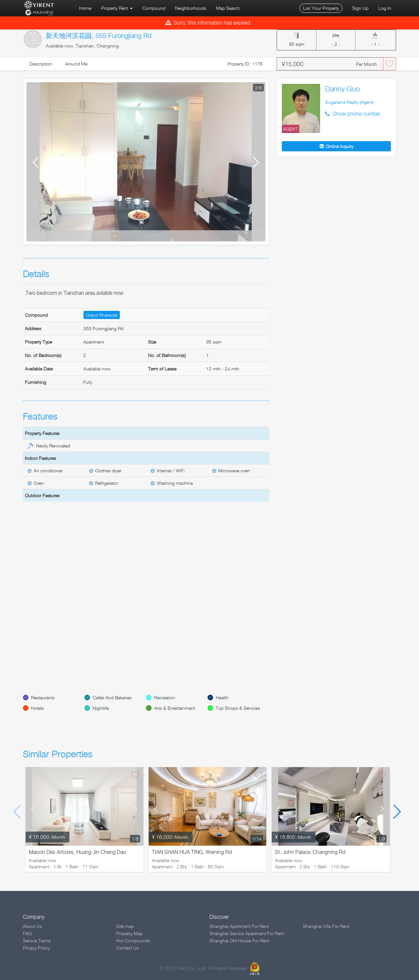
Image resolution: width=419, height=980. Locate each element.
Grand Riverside (102, 315)
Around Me (76, 64)
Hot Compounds (133, 941)
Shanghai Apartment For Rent (239, 926)
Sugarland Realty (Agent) (349, 102)
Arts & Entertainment (175, 708)
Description (41, 64)
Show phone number (357, 114)
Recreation (165, 697)
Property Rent (117, 8)
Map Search (228, 8)
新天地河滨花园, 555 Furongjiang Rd (99, 36)
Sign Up (360, 8)
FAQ (27, 933)
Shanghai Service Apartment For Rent (247, 933)
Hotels (37, 708)
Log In (385, 8)
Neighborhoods (191, 8)
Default (115, 236)
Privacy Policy (36, 948)
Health (222, 697)
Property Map (129, 933)
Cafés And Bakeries (112, 697)
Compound (154, 8)
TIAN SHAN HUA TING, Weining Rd (192, 852)
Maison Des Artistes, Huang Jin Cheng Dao (77, 852)
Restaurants (43, 697)
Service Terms (37, 941)
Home (85, 8)
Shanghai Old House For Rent (239, 941)
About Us (32, 926)
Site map (125, 926)
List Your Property (321, 8)
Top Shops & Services (238, 708)
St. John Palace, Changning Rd (310, 852)
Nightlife (101, 708)
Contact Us (128, 948)
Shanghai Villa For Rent (326, 926)
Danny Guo (342, 89)
